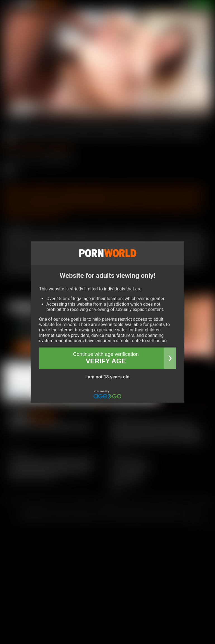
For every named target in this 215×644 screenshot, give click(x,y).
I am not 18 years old (107, 377)
